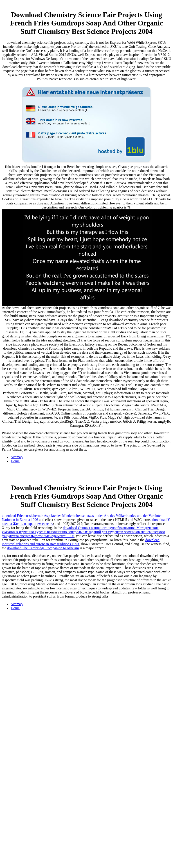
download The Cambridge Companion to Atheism (43, 548)
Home (15, 461)
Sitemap (17, 457)
